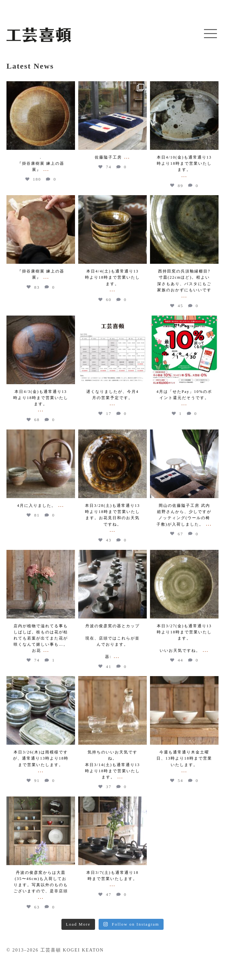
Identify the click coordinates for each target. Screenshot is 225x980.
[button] (210, 34)
